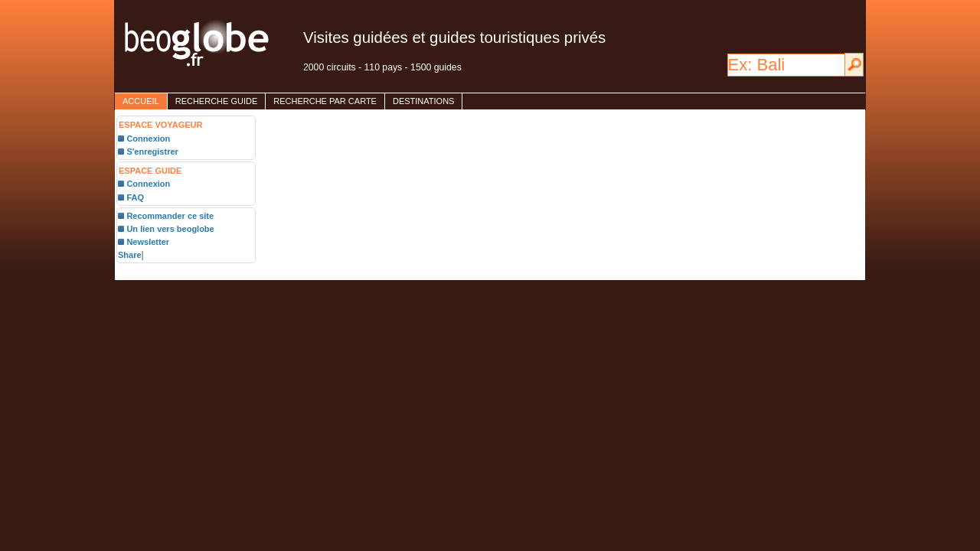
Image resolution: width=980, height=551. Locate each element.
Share (130, 255)
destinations (423, 101)
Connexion (148, 139)
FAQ (135, 197)
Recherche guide (217, 101)
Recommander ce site (170, 216)
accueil (141, 101)
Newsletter (148, 242)
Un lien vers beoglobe (170, 229)
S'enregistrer (152, 152)
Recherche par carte (325, 101)
